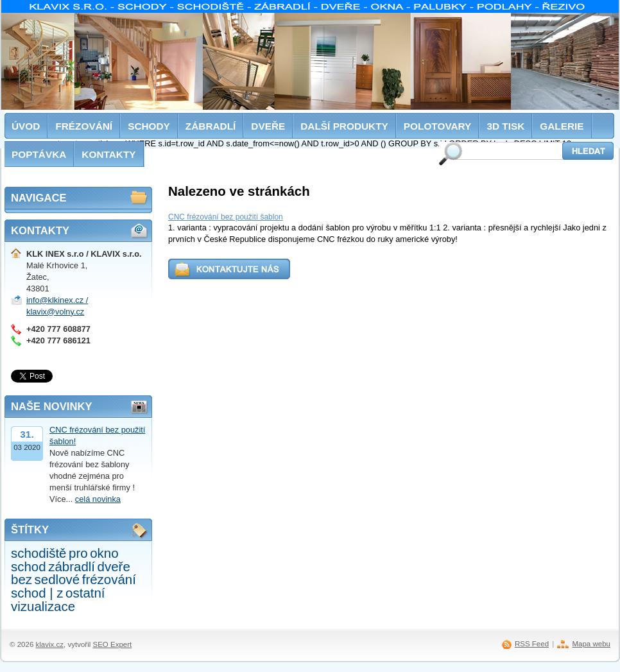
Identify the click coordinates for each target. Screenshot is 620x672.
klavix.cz (50, 644)
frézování (109, 579)
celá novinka (98, 499)
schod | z (37, 593)
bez (22, 579)
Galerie (562, 126)
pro (78, 553)
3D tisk (505, 126)
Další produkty (344, 126)
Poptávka (39, 154)
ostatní (85, 593)
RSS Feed (532, 644)
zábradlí (72, 566)
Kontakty (108, 154)
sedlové (57, 579)
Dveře (268, 126)
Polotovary (438, 126)
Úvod (26, 126)
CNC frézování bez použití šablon (226, 217)
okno (104, 553)
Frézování (84, 126)
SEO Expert (112, 644)
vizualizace (43, 606)
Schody (149, 126)
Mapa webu (591, 644)
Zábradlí (211, 126)
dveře (114, 566)
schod (29, 566)
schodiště (39, 553)
